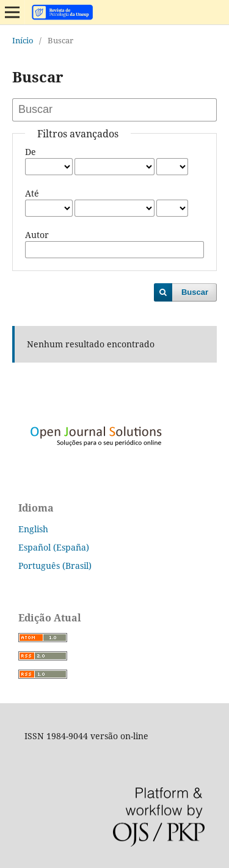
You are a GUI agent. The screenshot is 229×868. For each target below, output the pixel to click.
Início (23, 40)
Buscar (195, 292)
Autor (37, 235)
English (33, 529)
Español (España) (54, 547)
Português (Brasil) (55, 566)
